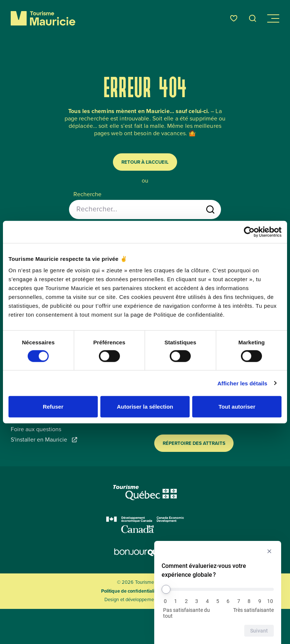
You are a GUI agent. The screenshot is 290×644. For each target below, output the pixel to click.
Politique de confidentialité (130, 591)
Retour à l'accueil (145, 162)
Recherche (87, 194)
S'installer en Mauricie (44, 440)
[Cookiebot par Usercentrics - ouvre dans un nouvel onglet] (249, 232)
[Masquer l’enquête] (269, 551)
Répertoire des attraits (194, 443)
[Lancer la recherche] (210, 209)
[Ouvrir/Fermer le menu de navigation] (273, 18)
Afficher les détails (242, 383)
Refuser (53, 407)
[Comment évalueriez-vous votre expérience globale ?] (218, 589)
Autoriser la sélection (145, 407)
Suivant (259, 631)
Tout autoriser (237, 407)
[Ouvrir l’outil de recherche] (253, 18)
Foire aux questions (36, 429)
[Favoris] (234, 18)
